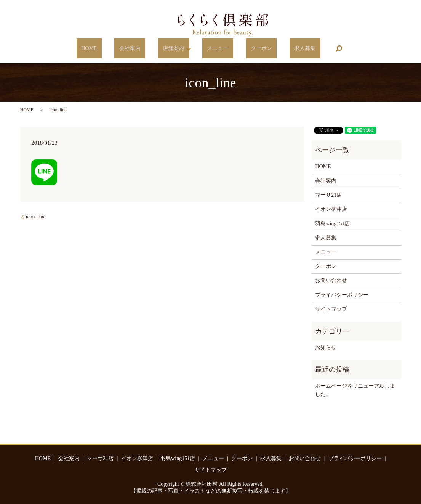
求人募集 (283, 49)
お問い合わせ (331, 280)
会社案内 (142, 49)
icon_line (36, 217)
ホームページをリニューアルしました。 (355, 390)
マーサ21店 (328, 195)
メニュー (215, 49)
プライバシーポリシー (342, 295)
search (313, 48)
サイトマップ (331, 309)
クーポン (250, 49)
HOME (110, 49)
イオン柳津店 (331, 209)
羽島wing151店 (332, 224)
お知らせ (326, 348)
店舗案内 (176, 49)
